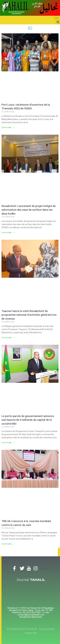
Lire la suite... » (8, 127)
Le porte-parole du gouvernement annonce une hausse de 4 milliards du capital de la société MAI (28, 420)
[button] (59, 552)
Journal (31, 580)
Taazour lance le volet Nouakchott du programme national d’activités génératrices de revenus (29, 315)
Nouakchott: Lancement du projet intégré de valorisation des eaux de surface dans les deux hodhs (29, 210)
